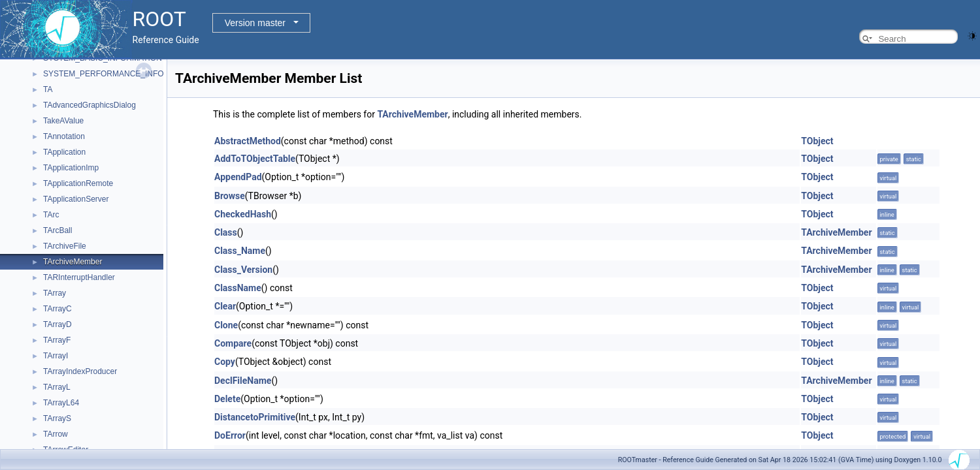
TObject (817, 141)
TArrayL (57, 387)
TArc (51, 215)
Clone (226, 325)
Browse (230, 196)
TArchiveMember (73, 262)
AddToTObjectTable (255, 159)
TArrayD (57, 324)
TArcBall (57, 230)
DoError (230, 435)
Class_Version (243, 270)
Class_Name (240, 251)
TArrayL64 (61, 403)
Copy (225, 362)
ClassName (238, 288)
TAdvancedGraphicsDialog (90, 105)
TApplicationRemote (78, 183)
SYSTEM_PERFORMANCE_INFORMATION (121, 74)
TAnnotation (64, 136)
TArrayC (57, 309)
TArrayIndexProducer (80, 371)
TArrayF (57, 340)
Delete (227, 399)
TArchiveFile (65, 246)
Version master (255, 23)
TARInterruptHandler (79, 277)
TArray (55, 293)
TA (48, 89)
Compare (233, 343)
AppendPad (238, 177)
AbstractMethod (248, 141)
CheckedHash (243, 214)
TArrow (56, 434)
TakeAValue (63, 121)
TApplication (64, 152)
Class (226, 232)
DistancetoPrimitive (255, 417)
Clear (225, 306)
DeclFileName (243, 381)
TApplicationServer (76, 199)
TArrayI (56, 356)
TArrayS (57, 418)
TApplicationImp (71, 168)
